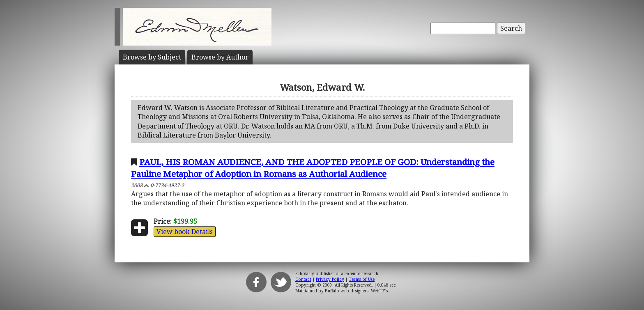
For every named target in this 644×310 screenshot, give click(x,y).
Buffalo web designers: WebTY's (356, 291)
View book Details (185, 232)
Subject (152, 57)
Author (220, 57)
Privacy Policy (330, 279)
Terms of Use (362, 279)
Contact (303, 279)
